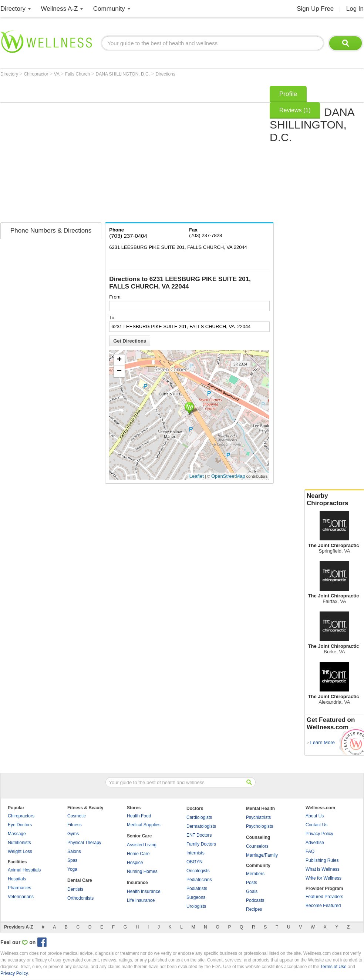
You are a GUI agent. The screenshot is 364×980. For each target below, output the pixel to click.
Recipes (254, 909)
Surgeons (196, 897)
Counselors (257, 846)
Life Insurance (141, 900)
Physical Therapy (84, 843)
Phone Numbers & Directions (51, 231)
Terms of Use (333, 967)
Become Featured (323, 906)
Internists (196, 853)
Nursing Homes (142, 871)
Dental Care (80, 880)
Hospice (135, 863)
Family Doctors (201, 844)
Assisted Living (142, 845)
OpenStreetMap (228, 476)
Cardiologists (199, 817)
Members (255, 874)
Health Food (139, 816)
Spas (72, 860)
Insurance (137, 883)
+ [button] (119, 360)
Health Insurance (144, 891)
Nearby (334, 500)
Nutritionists (19, 843)
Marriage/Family (262, 855)
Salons (74, 851)
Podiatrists (197, 889)
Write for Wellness (323, 878)
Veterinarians (21, 897)
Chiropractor (36, 74)
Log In (355, 9)
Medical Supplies (144, 825)
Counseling (258, 837)
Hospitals (17, 879)
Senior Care (139, 836)
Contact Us (316, 825)
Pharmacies (19, 888)
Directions (165, 74)
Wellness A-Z (60, 9)
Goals (252, 891)
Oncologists (198, 871)
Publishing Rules (322, 860)
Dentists (75, 889)
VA (57, 74)
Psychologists (259, 826)
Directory (13, 9)
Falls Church (78, 74)
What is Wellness (323, 869)
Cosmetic (77, 816)
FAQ (310, 851)
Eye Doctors (20, 825)
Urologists (196, 906)
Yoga (72, 869)
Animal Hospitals (24, 870)
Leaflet (197, 476)
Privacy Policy (319, 834)
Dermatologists (201, 826)
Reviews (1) (295, 110)
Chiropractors (21, 816)
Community (109, 9)
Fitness (75, 825)
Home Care (138, 854)
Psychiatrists (258, 817)
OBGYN (194, 862)
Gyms (73, 834)
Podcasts (255, 900)
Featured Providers (324, 897)
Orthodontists (80, 898)
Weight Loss (20, 851)
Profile (288, 94)
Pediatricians (199, 880)
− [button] (119, 371)
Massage (17, 834)
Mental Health (260, 809)
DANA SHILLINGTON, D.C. (124, 74)
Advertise (315, 843)
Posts (252, 883)
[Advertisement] (69, 152)
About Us (315, 816)
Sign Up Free (315, 9)
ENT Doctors (199, 835)
